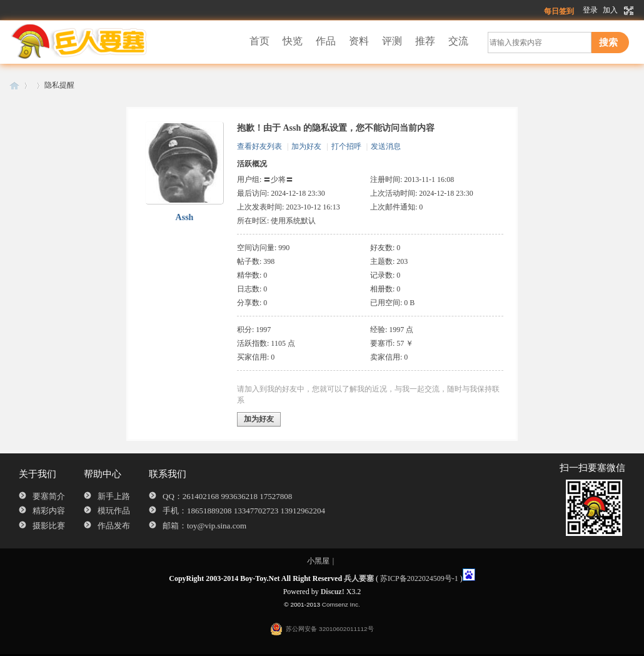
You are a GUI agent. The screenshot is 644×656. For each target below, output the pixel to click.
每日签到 (559, 11)
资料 (359, 41)
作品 (326, 41)
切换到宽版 (627, 11)
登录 (590, 10)
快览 (293, 41)
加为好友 (306, 146)
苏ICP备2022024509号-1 (419, 578)
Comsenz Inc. (341, 604)
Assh (185, 217)
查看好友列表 (259, 146)
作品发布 (114, 526)
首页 (259, 41)
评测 (392, 41)
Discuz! (333, 592)
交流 (458, 41)
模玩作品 (114, 511)
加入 (610, 10)
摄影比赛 (49, 526)
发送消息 (386, 146)
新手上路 (114, 496)
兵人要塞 (14, 85)
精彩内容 (49, 511)
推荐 (425, 41)
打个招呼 (346, 146)
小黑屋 (318, 561)
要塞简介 (49, 496)
